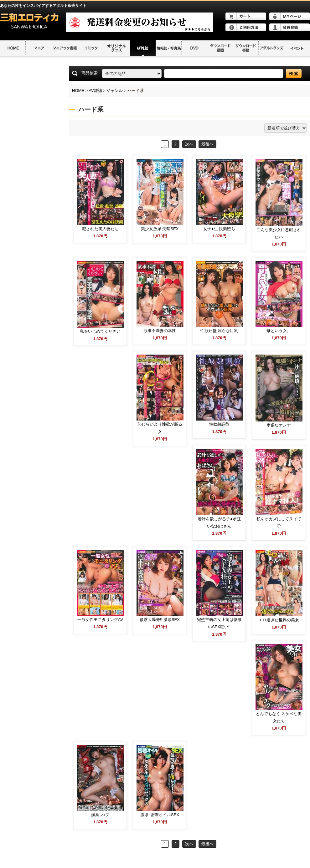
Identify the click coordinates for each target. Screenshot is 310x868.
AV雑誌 (95, 91)
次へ (189, 144)
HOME (78, 91)
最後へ (207, 144)
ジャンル (115, 91)
